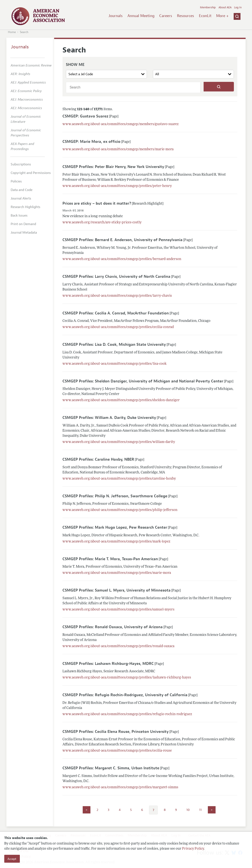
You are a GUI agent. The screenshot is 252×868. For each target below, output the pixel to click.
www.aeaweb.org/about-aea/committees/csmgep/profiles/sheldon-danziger (121, 400)
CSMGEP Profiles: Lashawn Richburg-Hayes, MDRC (108, 664)
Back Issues (19, 216)
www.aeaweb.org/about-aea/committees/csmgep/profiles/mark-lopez (116, 542)
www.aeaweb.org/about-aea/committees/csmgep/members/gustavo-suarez (121, 124)
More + (222, 16)
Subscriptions (21, 164)
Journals (116, 16)
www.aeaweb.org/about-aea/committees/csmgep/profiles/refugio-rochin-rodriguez (127, 714)
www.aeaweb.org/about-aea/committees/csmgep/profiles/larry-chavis (117, 296)
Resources (185, 16)
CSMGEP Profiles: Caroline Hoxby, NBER (98, 459)
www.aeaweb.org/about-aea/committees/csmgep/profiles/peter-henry (117, 186)
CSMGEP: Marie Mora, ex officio (91, 142)
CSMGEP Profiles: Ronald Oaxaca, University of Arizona (113, 627)
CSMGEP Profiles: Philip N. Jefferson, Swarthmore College (115, 496)
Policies (16, 181)
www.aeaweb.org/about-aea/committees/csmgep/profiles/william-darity (119, 442)
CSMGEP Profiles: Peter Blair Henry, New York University (113, 167)
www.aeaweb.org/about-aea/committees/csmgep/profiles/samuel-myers (118, 610)
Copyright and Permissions (31, 173)
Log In (238, 7)
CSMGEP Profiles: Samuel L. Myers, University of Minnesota (117, 590)
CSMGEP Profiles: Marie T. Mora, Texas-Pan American (110, 559)
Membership (208, 7)
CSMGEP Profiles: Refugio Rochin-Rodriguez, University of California (125, 695)
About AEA (225, 7)
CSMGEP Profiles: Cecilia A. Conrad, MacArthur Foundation (116, 313)
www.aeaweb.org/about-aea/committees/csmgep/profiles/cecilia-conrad (118, 327)
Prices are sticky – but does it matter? (97, 203)
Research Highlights (25, 207)
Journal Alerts (21, 198)
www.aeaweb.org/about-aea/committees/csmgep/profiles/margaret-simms (120, 787)
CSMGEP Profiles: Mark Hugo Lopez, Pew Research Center (115, 527)
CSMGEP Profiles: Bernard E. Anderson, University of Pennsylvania (122, 240)
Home (12, 32)
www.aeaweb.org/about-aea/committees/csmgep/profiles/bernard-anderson (122, 259)
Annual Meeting (141, 16)
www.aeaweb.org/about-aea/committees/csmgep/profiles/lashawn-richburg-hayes (127, 678)
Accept (12, 859)
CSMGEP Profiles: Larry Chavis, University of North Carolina (116, 276)
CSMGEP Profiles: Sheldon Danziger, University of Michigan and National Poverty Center (143, 381)
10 (188, 810)
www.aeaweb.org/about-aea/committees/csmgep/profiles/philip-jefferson (120, 510)
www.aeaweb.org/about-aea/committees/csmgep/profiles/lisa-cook (114, 364)
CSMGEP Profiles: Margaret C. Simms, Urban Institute (111, 768)
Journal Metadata (24, 233)
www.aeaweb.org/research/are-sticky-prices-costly (102, 223)
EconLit (205, 16)
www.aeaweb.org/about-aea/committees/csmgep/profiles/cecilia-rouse (117, 751)
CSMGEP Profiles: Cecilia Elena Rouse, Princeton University (116, 732)
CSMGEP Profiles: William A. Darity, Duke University (109, 418)
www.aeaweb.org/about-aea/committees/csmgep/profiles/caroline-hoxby (119, 479)
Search (24, 32)
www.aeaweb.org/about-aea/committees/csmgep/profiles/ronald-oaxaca (118, 646)
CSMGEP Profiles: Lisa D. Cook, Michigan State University (114, 344)
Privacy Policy (193, 849)
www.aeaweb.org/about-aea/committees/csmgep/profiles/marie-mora (117, 573)
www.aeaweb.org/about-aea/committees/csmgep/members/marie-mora (118, 149)
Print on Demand (23, 224)
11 (200, 810)
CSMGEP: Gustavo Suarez (85, 116)
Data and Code (22, 190)
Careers (166, 16)
